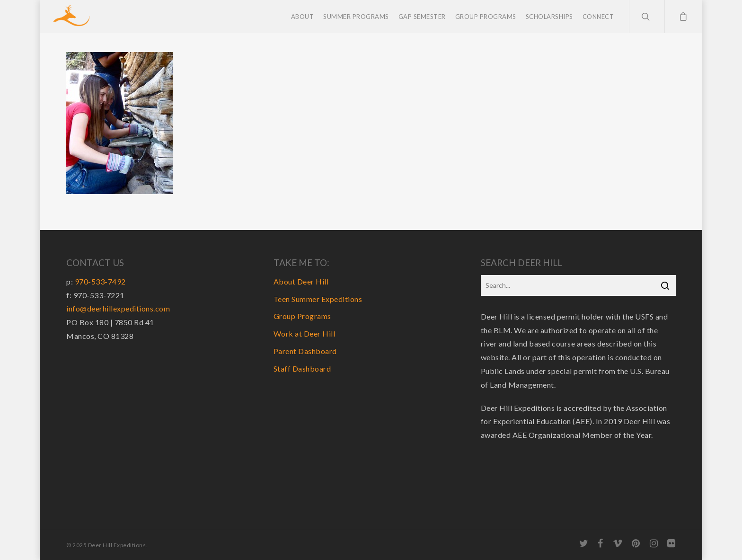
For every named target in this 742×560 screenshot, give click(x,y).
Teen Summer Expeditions (318, 299)
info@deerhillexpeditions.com (118, 308)
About (303, 17)
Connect (598, 17)
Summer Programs (356, 17)
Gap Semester (422, 17)
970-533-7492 (100, 281)
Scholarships (549, 17)
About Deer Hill (301, 281)
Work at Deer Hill (305, 333)
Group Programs (486, 17)
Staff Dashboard (302, 369)
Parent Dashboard (305, 351)
